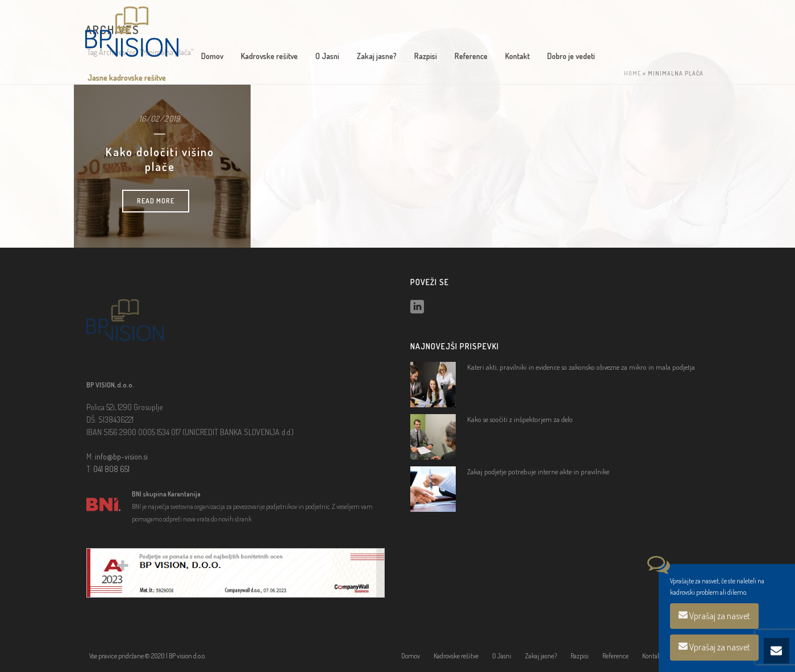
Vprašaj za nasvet (714, 616)
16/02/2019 (160, 118)
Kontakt (517, 56)
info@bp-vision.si (121, 456)
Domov (212, 56)
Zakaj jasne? (377, 56)
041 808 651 (111, 469)
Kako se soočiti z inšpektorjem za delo (520, 419)
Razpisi (426, 56)
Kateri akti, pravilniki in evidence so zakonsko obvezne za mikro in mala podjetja (581, 367)
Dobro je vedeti (571, 56)
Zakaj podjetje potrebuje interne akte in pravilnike (538, 471)
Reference (471, 56)
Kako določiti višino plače (160, 159)
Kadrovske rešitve (269, 56)
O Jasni (327, 56)
